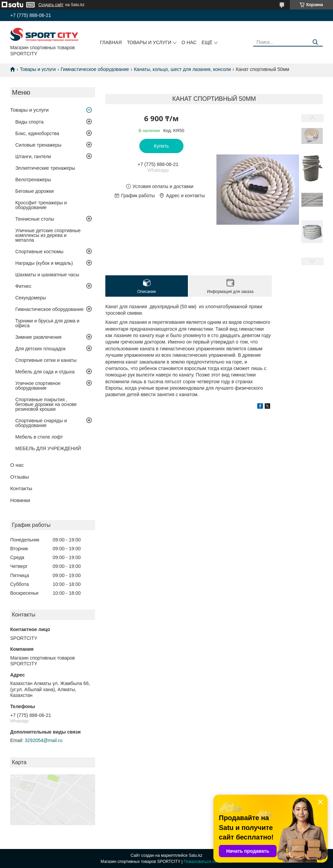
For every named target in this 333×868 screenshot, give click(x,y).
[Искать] (315, 42)
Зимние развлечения (38, 337)
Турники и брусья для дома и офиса (47, 323)
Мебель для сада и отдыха (45, 372)
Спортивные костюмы (39, 252)
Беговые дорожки (34, 191)
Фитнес (23, 286)
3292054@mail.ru (44, 740)
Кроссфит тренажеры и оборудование (41, 205)
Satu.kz (195, 855)
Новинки (20, 500)
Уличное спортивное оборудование (38, 386)
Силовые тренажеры (38, 145)
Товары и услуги (149, 42)
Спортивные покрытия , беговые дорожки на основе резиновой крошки (46, 404)
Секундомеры (31, 298)
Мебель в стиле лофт (39, 437)
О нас (189, 42)
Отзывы (20, 477)
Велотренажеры (33, 180)
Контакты (21, 488)
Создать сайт (51, 5)
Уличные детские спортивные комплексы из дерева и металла (48, 235)
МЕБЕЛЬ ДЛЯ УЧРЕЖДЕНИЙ (48, 448)
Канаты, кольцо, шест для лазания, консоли (182, 69)
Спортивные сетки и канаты (46, 360)
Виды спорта (29, 122)
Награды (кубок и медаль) (44, 263)
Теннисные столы (35, 219)
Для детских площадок (40, 349)
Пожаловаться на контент (208, 862)
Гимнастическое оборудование (95, 69)
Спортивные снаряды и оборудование (41, 423)
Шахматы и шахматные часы (47, 275)
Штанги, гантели (33, 156)
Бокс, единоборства (37, 133)
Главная (111, 42)
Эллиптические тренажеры (45, 168)
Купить (161, 146)
